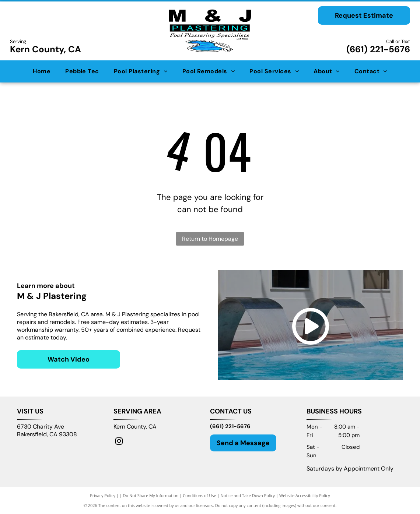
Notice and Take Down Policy (248, 495)
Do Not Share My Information (151, 495)
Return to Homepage (210, 239)
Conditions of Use (199, 495)
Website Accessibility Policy (305, 495)
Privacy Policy (103, 495)
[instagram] (119, 442)
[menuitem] (42, 71)
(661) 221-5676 (378, 49)
